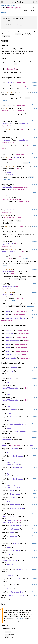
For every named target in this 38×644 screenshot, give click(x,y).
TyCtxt (18, 244)
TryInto (16, 550)
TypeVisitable (9, 286)
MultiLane (10, 589)
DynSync (10, 334)
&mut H (18, 169)
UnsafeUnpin (12, 355)
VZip (15, 585)
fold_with (9, 269)
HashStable (7, 187)
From (12, 490)
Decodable (23, 124)
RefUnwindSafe (13, 341)
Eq (7, 315)
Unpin (9, 351)
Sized (11, 174)
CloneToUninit (16, 424)
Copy (8, 311)
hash (7, 157)
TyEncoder (7, 140)
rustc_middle (6, 5)
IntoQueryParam (17, 508)
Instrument (15, 494)
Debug (10, 105)
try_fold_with (11, 250)
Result (21, 111)
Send (8, 344)
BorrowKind (16, 25)
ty (11, 5)
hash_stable (10, 193)
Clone (10, 82)
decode (8, 129)
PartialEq (11, 210)
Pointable (14, 529)
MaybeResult (15, 526)
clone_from (9, 92)
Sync (8, 348)
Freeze (9, 337)
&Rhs (22, 227)
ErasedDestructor (17, 595)
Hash (9, 154)
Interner (10, 564)
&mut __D (25, 129)
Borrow (13, 410)
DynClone (14, 449)
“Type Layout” (19, 619)
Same (12, 533)
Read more (28, 89)
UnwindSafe (11, 358)
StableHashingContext (23, 187)
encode (8, 146)
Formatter (6, 111)
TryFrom (16, 543)
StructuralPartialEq (15, 318)
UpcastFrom (11, 576)
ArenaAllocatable (10, 388)
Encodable (23, 140)
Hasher (17, 157)
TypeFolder (7, 271)
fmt (6, 108)
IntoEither (15, 505)
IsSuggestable (9, 516)
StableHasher (25, 201)
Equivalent (18, 456)
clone (7, 86)
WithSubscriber (17, 592)
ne (6, 227)
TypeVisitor (7, 294)
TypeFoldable (8, 244)
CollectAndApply (20, 431)
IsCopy (28, 388)
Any (11, 371)
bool (20, 218)
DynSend (10, 330)
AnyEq (12, 378)
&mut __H (12, 160)
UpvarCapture (18, 2)
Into (15, 497)
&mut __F (18, 256)
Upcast (19, 569)
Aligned (13, 368)
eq (6, 215)
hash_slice (9, 166)
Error (25, 258)
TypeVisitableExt (10, 560)
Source (4, 13)
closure (15, 5)
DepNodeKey (7, 440)
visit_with (9, 292)
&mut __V (19, 299)
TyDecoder (7, 124)
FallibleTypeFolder (10, 252)
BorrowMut (14, 417)
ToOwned (13, 536)
